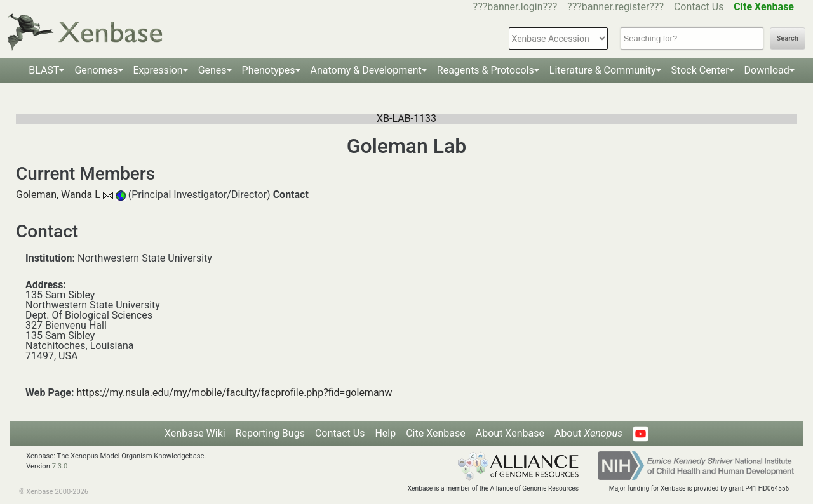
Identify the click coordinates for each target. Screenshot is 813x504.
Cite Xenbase (436, 433)
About (588, 433)
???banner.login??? (515, 7)
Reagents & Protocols (486, 70)
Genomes (96, 70)
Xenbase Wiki (195, 433)
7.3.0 (60, 466)
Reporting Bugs (270, 433)
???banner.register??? (615, 7)
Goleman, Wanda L (58, 195)
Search (788, 38)
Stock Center (700, 70)
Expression (158, 70)
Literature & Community (603, 70)
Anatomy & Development (366, 70)
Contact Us (699, 7)
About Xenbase (510, 433)
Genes (212, 70)
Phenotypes (269, 70)
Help (385, 433)
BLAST (44, 70)
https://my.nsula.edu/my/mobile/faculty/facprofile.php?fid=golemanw (234, 393)
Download (767, 70)
